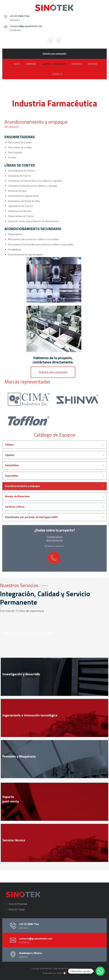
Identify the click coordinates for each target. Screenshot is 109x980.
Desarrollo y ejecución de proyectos (28, 633)
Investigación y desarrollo (21, 674)
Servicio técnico (14, 840)
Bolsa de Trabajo (17, 909)
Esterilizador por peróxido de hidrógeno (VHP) (31, 517)
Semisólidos (12, 465)
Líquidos (10, 455)
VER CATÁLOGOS (12, 127)
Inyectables (12, 476)
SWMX (59, 973)
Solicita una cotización (54, 54)
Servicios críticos (15, 507)
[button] (53, 372)
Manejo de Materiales (17, 496)
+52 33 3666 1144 (20, 16)
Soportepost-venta (11, 799)
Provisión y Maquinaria (19, 756)
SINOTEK (48, 968)
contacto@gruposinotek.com (26, 26)
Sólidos (9, 445)
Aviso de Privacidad (18, 904)
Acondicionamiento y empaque (22, 486)
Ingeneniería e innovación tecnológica (30, 715)
